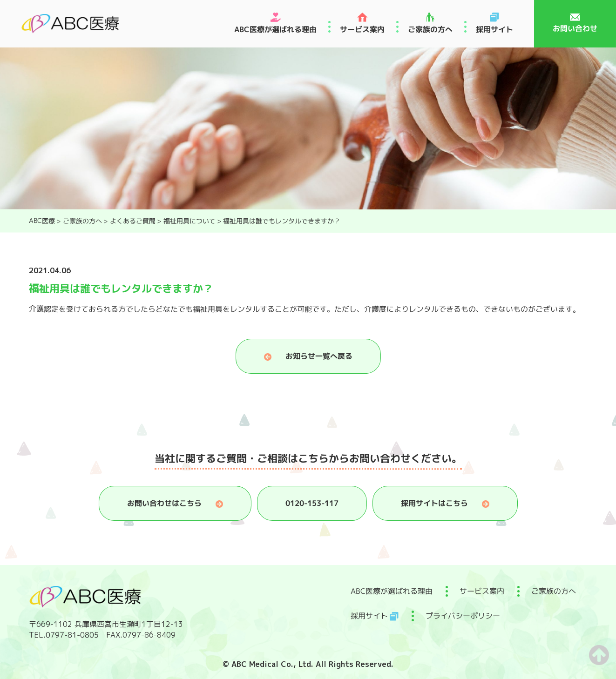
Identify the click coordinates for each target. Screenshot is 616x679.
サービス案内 (362, 29)
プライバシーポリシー (462, 616)
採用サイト (494, 29)
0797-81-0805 (72, 635)
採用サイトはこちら (434, 503)
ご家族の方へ (430, 29)
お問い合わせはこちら (164, 503)
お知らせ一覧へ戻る (318, 356)
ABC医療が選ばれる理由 (275, 29)
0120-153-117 (311, 503)
